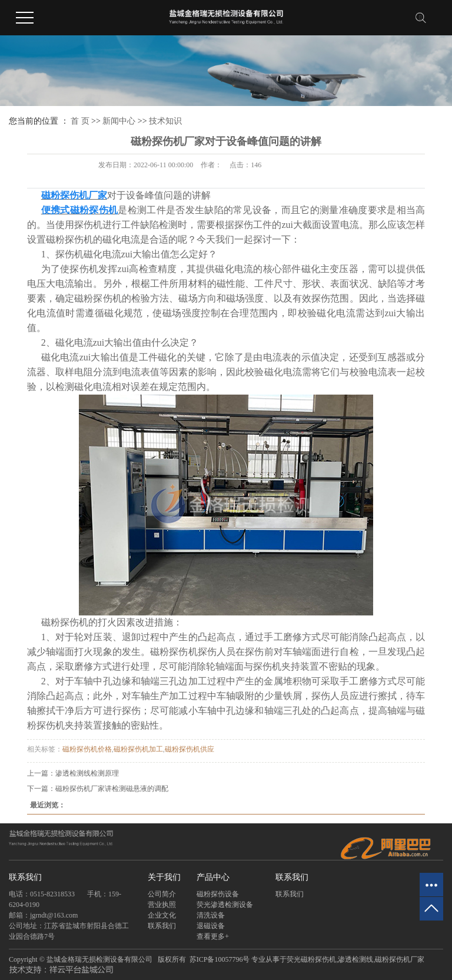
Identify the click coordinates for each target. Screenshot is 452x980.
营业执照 (162, 905)
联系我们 (162, 926)
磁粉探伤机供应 (190, 749)
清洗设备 (211, 915)
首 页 (80, 121)
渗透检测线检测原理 (87, 773)
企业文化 (162, 915)
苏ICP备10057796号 (220, 959)
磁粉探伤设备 (218, 894)
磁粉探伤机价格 (87, 749)
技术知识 (165, 121)
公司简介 (162, 894)
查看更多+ (213, 936)
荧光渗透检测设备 (225, 905)
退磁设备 (211, 926)
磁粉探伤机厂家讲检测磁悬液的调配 (112, 789)
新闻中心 (119, 121)
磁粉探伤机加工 (138, 749)
